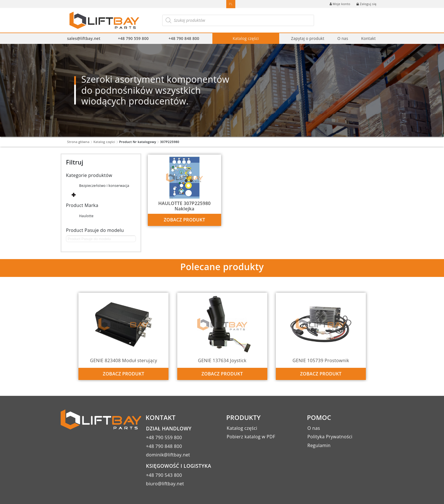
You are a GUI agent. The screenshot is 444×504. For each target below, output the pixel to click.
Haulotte (86, 216)
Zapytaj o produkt (308, 38)
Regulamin (319, 445)
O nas (343, 38)
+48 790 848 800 (184, 38)
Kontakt (368, 38)
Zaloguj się (366, 4)
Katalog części (246, 38)
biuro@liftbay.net (165, 484)
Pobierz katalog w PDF (251, 437)
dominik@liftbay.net (168, 455)
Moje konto (340, 4)
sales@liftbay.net (84, 38)
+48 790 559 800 (133, 38)
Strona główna (78, 142)
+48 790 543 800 (164, 475)
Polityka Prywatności (330, 437)
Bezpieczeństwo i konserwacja (104, 186)
